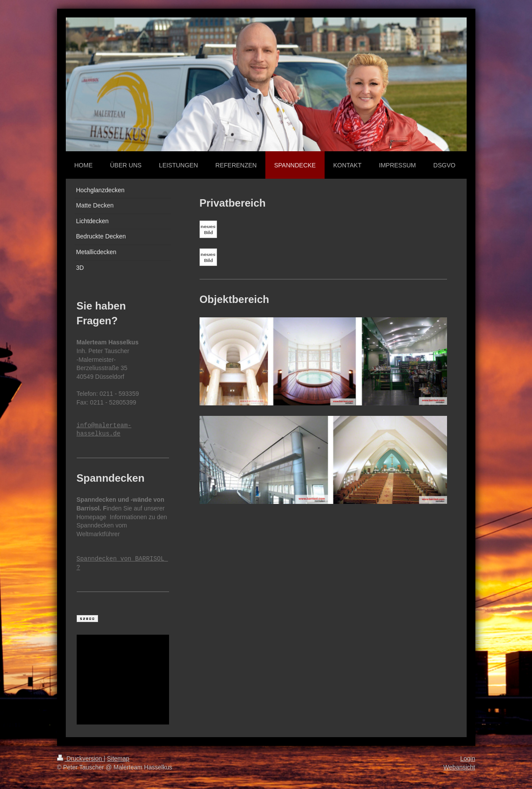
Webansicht (459, 767)
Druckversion (80, 758)
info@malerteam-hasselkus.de (104, 430)
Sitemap (118, 758)
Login (468, 758)
